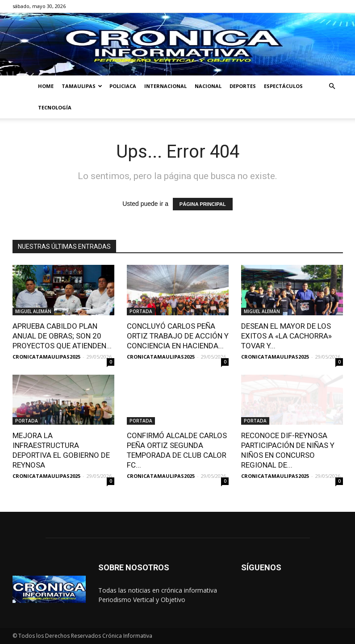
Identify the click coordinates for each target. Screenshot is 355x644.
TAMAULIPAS (82, 86)
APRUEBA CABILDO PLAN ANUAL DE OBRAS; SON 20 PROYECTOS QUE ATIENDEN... (62, 336)
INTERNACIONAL (165, 86)
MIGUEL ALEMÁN (33, 311)
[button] (332, 86)
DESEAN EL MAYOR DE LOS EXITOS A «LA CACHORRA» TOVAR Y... (286, 336)
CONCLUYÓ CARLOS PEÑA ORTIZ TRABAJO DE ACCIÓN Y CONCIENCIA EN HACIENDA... (178, 336)
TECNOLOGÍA (55, 107)
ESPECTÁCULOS (283, 86)
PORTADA (141, 311)
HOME (46, 86)
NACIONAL (208, 86)
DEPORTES (243, 86)
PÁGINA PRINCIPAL (203, 204)
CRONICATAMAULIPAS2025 (46, 357)
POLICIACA (123, 86)
